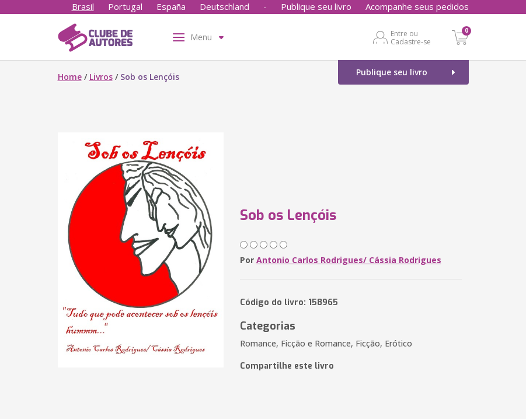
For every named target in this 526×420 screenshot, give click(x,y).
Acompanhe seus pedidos (417, 6)
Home (70, 77)
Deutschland (224, 6)
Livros (101, 77)
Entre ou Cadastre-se (411, 37)
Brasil (83, 6)
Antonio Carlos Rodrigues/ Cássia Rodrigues (349, 260)
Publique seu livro (316, 6)
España (171, 6)
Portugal (125, 6)
